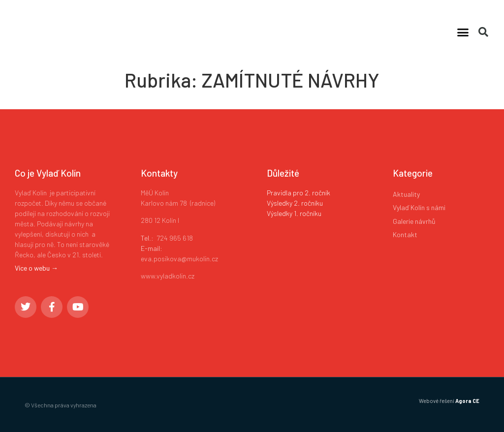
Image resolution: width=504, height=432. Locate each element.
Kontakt (405, 234)
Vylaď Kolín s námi (419, 207)
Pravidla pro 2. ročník (299, 193)
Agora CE (467, 401)
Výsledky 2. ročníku (295, 203)
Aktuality (406, 194)
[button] (463, 32)
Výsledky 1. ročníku (294, 213)
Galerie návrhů (414, 221)
